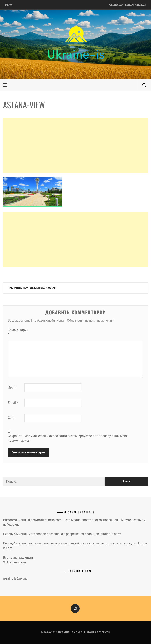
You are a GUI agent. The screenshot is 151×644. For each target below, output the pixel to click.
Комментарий (16, 332)
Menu (8, 5)
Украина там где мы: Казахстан (33, 288)
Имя (12, 387)
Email (13, 403)
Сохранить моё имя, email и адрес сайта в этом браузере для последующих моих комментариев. (68, 438)
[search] (144, 85)
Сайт (11, 418)
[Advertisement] (75, 146)
